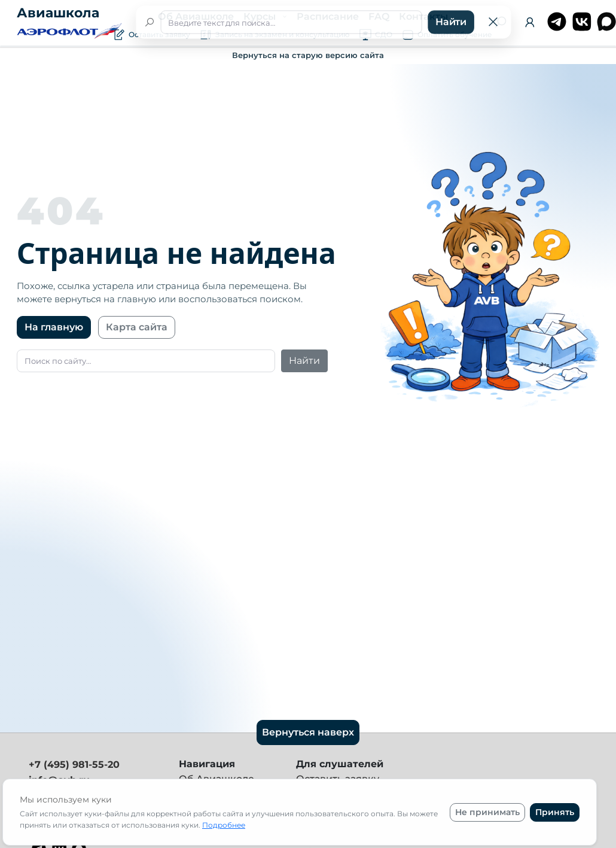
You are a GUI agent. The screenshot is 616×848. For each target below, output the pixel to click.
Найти (304, 361)
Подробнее (224, 825)
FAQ (379, 16)
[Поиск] (500, 22)
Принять (555, 812)
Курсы (261, 16)
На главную (54, 327)
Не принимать (487, 812)
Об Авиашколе (196, 16)
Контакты (423, 16)
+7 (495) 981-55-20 (74, 765)
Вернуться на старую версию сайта (308, 55)
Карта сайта (137, 327)
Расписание (328, 16)
